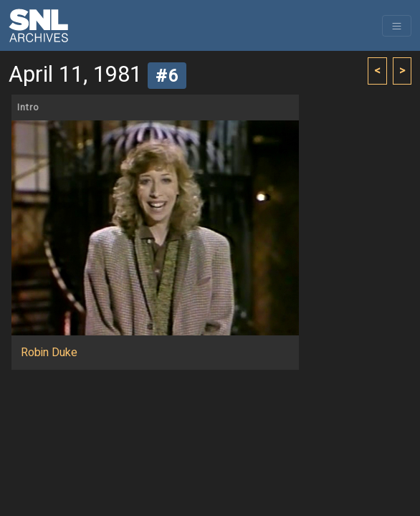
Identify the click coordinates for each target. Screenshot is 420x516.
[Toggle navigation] (397, 26)
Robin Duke (49, 353)
